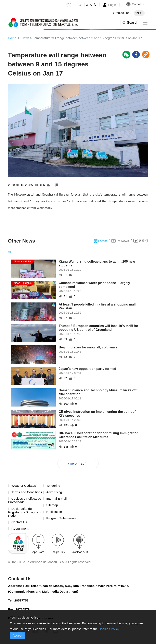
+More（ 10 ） (78, 464)
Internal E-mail (57, 499)
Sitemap (52, 506)
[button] (135, 4)
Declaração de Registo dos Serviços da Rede (23, 513)
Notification (54, 513)
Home (12, 38)
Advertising (54, 493)
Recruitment (20, 530)
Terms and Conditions (27, 493)
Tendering (53, 486)
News (26, 38)
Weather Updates (24, 486)
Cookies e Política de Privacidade (25, 501)
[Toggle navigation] (145, 23)
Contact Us (19, 523)
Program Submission (61, 519)
